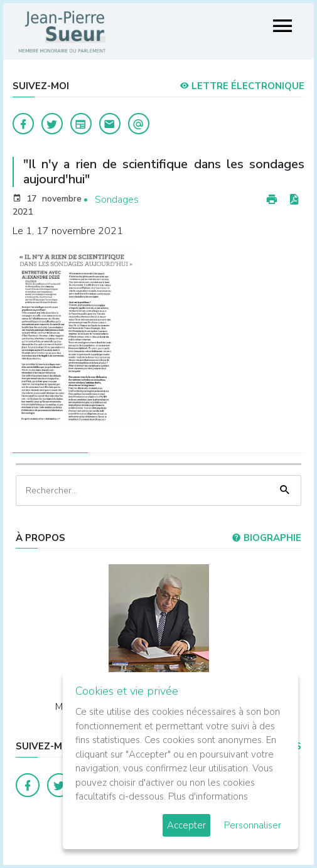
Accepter (186, 825)
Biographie (266, 538)
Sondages (117, 200)
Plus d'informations (208, 796)
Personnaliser (253, 825)
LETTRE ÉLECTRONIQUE (242, 86)
